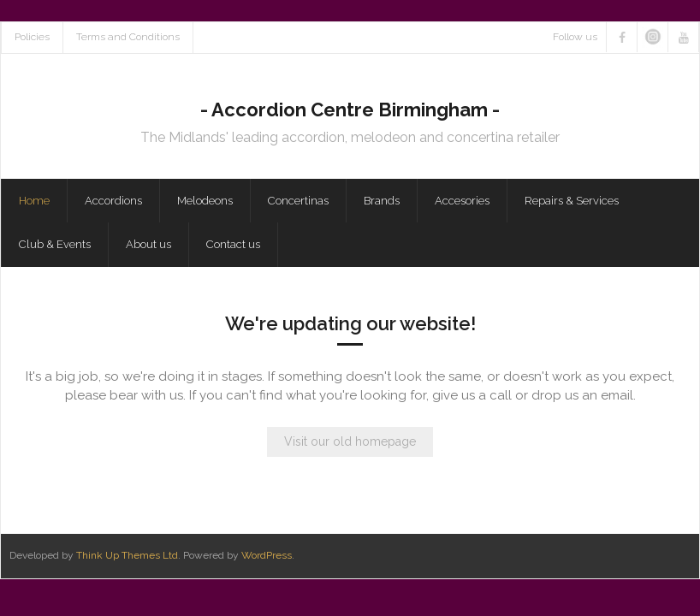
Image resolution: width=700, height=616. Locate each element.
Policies (32, 37)
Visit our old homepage (350, 441)
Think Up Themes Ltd (127, 555)
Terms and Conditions (128, 37)
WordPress (267, 555)
